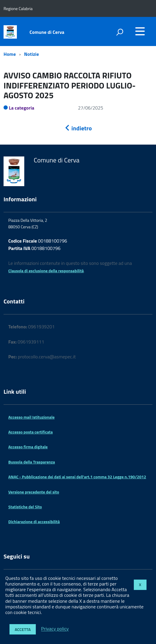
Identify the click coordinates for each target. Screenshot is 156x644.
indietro (78, 128)
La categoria (22, 108)
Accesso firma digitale (28, 447)
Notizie (31, 54)
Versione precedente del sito (34, 492)
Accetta (23, 629)
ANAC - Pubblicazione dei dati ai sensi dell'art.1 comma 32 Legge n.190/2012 (77, 477)
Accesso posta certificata (30, 432)
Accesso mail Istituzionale (31, 417)
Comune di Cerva (47, 32)
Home (10, 54)
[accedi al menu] (140, 31)
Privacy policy (55, 629)
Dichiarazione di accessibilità (34, 522)
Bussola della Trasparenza (32, 462)
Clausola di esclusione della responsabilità (46, 271)
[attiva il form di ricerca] (120, 32)
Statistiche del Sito (25, 507)
